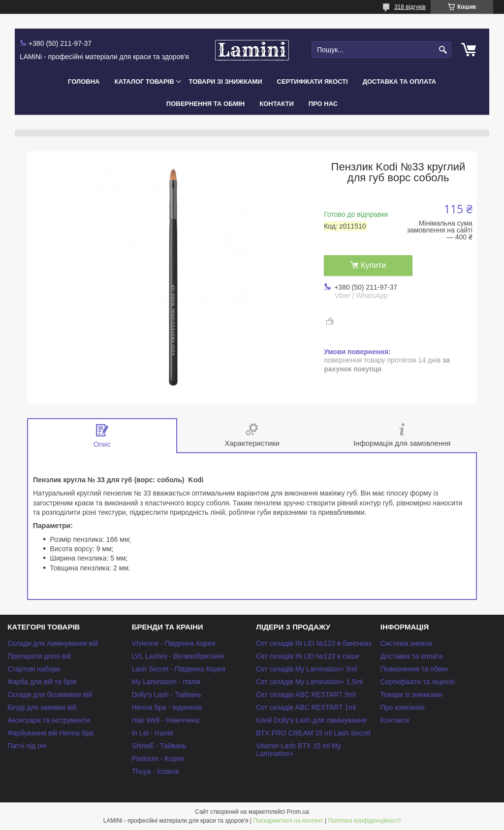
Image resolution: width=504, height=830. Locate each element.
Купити (373, 265)
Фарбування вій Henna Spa (50, 733)
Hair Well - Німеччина (166, 720)
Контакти (277, 104)
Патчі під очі (27, 746)
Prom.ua (298, 812)
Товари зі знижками (226, 82)
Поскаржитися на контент (288, 821)
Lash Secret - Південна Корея (179, 669)
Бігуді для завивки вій (42, 707)
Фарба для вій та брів (42, 682)
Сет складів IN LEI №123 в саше (308, 656)
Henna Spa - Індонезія (167, 707)
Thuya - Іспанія (156, 771)
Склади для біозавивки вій (50, 695)
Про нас (323, 104)
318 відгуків (410, 7)
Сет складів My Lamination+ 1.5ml (309, 682)
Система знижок (407, 643)
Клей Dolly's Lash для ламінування (311, 720)
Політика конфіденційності (365, 821)
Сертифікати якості (313, 82)
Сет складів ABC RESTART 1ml (306, 707)
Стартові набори (34, 669)
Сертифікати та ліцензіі (418, 682)
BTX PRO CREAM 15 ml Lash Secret (313, 733)
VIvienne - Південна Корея (174, 643)
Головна (84, 82)
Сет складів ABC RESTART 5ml (306, 695)
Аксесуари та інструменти (49, 720)
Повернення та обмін (205, 104)
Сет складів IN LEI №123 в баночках (314, 643)
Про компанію (403, 707)
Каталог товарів (144, 82)
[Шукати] (443, 50)
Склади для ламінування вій (53, 643)
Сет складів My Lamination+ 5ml (306, 669)
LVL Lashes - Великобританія (178, 656)
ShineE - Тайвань (159, 746)
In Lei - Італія (152, 733)
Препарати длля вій (39, 656)
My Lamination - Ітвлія (166, 682)
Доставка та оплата (399, 82)
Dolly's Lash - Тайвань (167, 695)
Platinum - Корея (158, 759)
